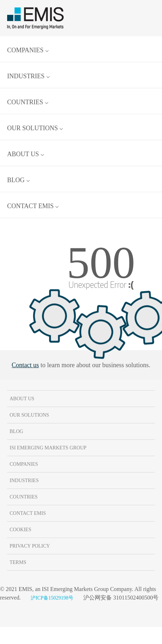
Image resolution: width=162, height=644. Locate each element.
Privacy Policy (30, 546)
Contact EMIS (33, 206)
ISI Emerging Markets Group (48, 448)
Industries (28, 76)
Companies (28, 50)
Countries (28, 102)
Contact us (25, 365)
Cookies (20, 530)
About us (26, 154)
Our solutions (35, 128)
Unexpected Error (101, 284)
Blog (19, 180)
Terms (18, 562)
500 (101, 263)
